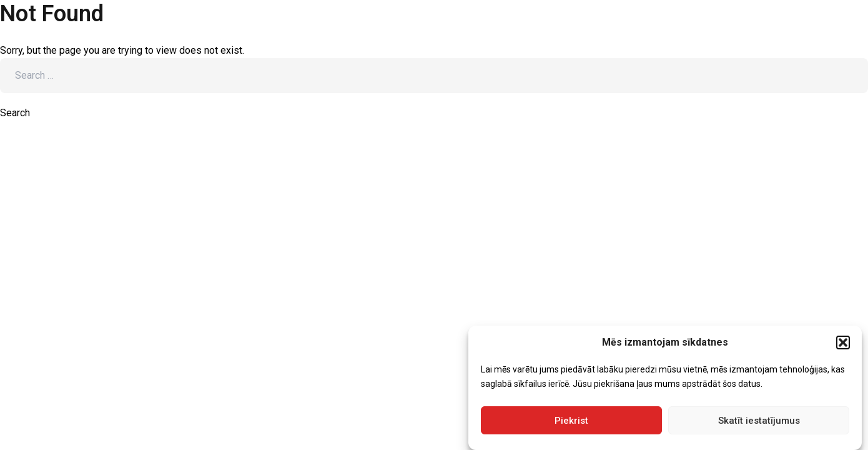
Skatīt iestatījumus (759, 421)
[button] (843, 342)
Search (15, 113)
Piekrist (571, 421)
